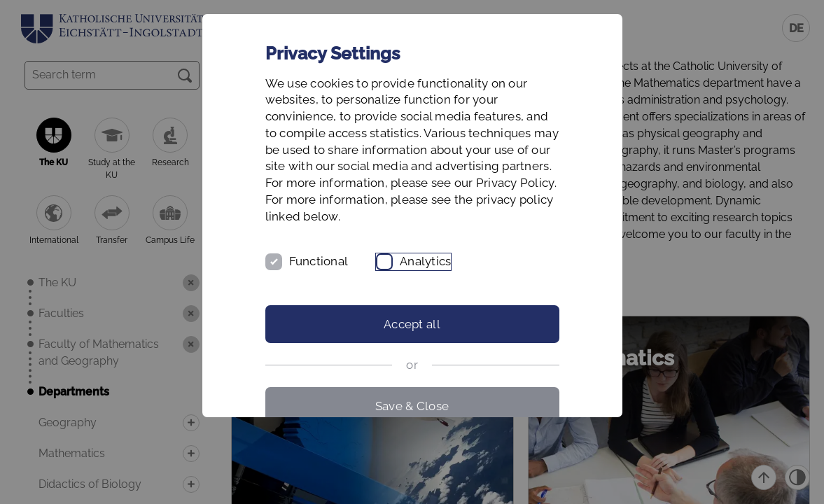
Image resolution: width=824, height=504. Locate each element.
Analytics (425, 261)
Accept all (412, 324)
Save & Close (412, 406)
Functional (319, 261)
